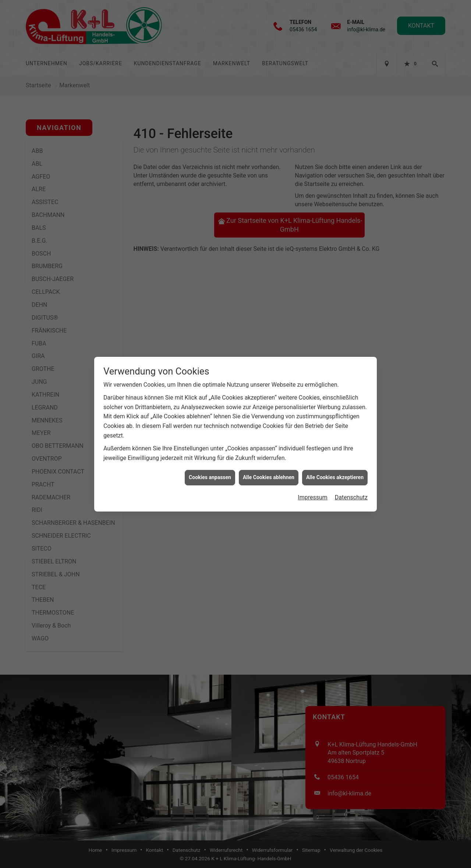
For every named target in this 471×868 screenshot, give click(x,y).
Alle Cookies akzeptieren (335, 472)
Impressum (313, 493)
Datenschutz (351, 493)
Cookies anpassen (210, 472)
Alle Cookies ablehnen (269, 472)
